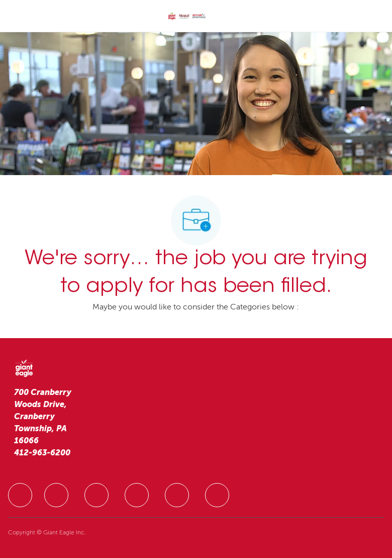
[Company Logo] (187, 17)
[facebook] (20, 495)
